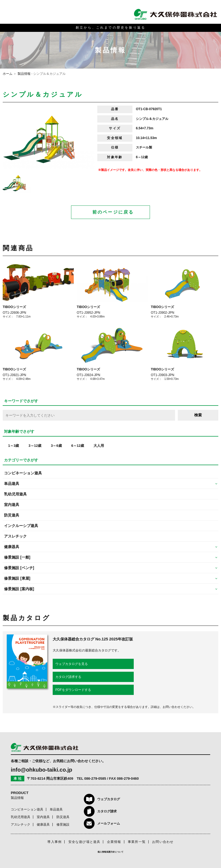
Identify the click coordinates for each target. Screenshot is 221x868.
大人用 (99, 446)
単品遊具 (56, 809)
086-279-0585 (95, 779)
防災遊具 (12, 515)
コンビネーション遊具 (23, 473)
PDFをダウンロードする (73, 690)
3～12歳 (35, 446)
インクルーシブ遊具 (21, 526)
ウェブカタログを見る (72, 664)
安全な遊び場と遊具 (84, 842)
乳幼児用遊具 (15, 494)
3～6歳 (56, 446)
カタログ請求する (68, 677)
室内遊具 (12, 505)
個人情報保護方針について (110, 852)
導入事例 (54, 842)
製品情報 (24, 74)
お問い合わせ (163, 842)
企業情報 (114, 842)
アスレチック (15, 536)
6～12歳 (78, 446)
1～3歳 (14, 446)
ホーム (8, 74)
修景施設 (63, 825)
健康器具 (43, 825)
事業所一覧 (137, 842)
